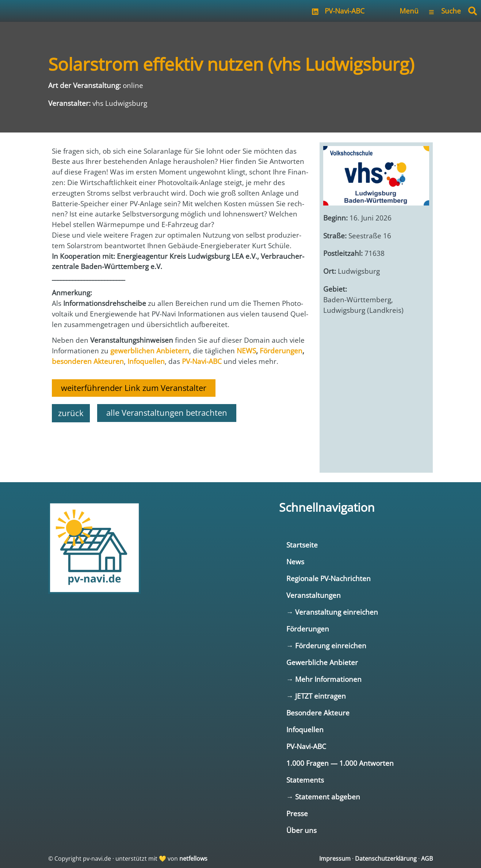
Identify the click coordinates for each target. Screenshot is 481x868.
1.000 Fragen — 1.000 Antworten (340, 763)
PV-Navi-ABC (345, 11)
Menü (409, 11)
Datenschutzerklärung (386, 859)
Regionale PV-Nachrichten (329, 578)
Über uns (301, 830)
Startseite (302, 545)
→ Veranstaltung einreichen (332, 612)
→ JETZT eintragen (316, 696)
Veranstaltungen (314, 595)
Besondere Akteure (318, 713)
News (295, 562)
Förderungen (308, 629)
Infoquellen (305, 729)
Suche (451, 11)
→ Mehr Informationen (324, 679)
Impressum (335, 859)
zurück (71, 413)
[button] (473, 11)
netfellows (193, 859)
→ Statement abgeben (323, 797)
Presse (297, 813)
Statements (305, 780)
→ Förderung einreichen (326, 646)
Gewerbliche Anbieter (322, 662)
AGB (427, 859)
